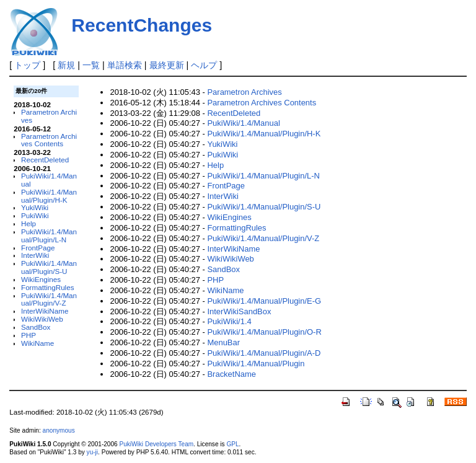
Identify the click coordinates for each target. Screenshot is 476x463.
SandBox (36, 327)
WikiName (37, 343)
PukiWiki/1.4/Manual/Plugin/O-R (264, 332)
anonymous (59, 430)
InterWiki (35, 255)
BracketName (231, 374)
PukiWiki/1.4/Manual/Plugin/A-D (264, 353)
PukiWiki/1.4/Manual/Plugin (256, 364)
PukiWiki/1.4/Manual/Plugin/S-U (49, 267)
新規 (66, 65)
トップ (27, 65)
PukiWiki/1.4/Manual (49, 180)
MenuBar (223, 342)
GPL (232, 444)
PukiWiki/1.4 (229, 321)
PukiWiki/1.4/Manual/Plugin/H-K (49, 196)
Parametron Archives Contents (49, 140)
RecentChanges (142, 25)
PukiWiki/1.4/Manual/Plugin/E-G (264, 301)
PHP (29, 335)
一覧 (91, 65)
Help (29, 223)
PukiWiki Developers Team (156, 444)
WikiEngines (41, 279)
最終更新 (167, 65)
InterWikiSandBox (239, 311)
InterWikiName (45, 311)
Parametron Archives (49, 116)
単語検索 (125, 65)
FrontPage (38, 248)
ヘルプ (204, 65)
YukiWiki (35, 207)
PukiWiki (35, 215)
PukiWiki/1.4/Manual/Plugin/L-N (49, 236)
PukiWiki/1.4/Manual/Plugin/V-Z (49, 299)
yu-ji (92, 452)
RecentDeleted (45, 160)
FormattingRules (48, 287)
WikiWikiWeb (42, 319)
